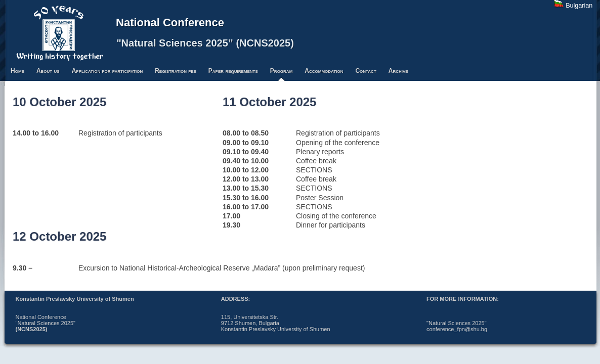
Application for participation (108, 71)
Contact (366, 71)
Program (281, 71)
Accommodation (324, 71)
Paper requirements (233, 71)
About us (48, 71)
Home (17, 71)
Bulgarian (579, 6)
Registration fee (176, 71)
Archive (398, 71)
